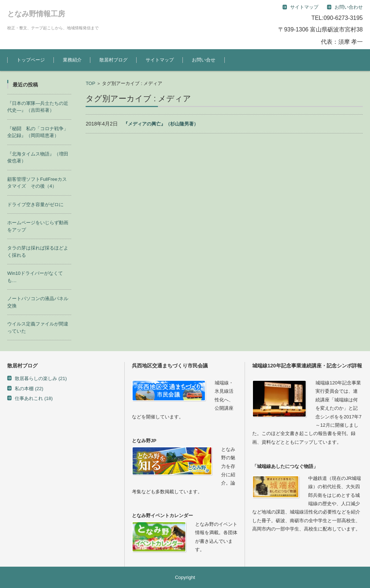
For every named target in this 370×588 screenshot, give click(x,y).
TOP (91, 83)
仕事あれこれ (34, 398)
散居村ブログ (113, 60)
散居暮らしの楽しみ (41, 378)
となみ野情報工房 (36, 14)
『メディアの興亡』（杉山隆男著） (161, 124)
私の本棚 (29, 389)
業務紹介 (72, 60)
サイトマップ (160, 60)
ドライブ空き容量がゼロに (35, 204)
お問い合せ (204, 60)
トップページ (31, 60)
